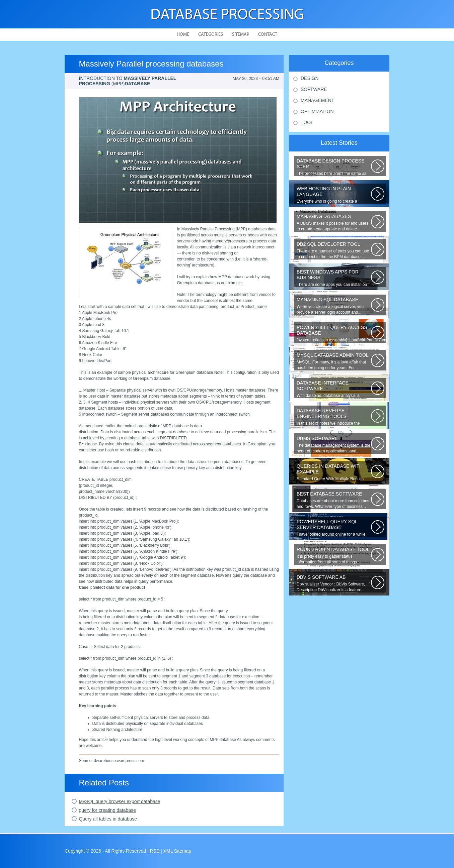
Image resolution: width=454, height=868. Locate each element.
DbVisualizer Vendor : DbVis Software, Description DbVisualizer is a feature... (334, 583)
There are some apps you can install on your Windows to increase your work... (334, 278)
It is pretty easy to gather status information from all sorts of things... (334, 556)
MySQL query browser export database (120, 801)
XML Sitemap (177, 851)
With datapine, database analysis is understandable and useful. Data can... (334, 389)
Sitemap (241, 35)
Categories (211, 35)
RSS (155, 851)
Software (314, 89)
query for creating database (107, 810)
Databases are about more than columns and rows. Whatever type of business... (334, 500)
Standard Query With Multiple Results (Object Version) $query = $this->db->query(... (334, 472)
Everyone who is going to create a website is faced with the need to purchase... (334, 195)
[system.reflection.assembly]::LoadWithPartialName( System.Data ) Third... (341, 334)
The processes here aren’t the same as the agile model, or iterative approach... (334, 167)
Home (183, 35)
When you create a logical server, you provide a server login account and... (334, 306)
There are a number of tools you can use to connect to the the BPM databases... (334, 250)
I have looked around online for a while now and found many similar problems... (334, 528)
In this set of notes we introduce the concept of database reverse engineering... (334, 417)
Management (317, 100)
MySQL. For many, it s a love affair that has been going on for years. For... (334, 361)
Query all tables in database (108, 819)
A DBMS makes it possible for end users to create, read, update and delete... (334, 223)
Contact (268, 35)
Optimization (317, 111)
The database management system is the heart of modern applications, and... (334, 445)
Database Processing (227, 15)
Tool (307, 122)
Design (310, 78)
